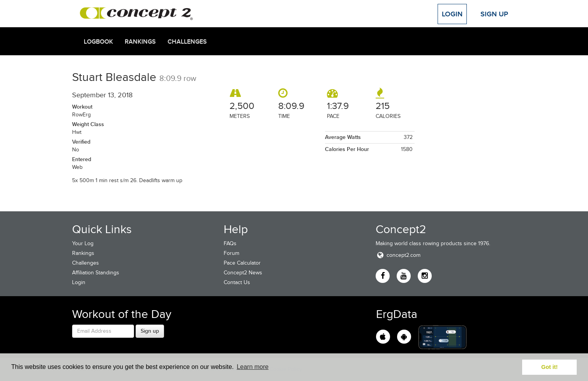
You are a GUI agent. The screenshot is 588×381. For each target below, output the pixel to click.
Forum (231, 253)
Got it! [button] (549, 367)
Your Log (83, 243)
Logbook (98, 42)
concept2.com (398, 255)
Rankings (140, 42)
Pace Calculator (242, 263)
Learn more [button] (253, 367)
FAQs (230, 243)
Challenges (187, 42)
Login (452, 14)
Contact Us (237, 282)
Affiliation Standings (96, 273)
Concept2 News (243, 273)
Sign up (150, 331)
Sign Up (494, 14)
